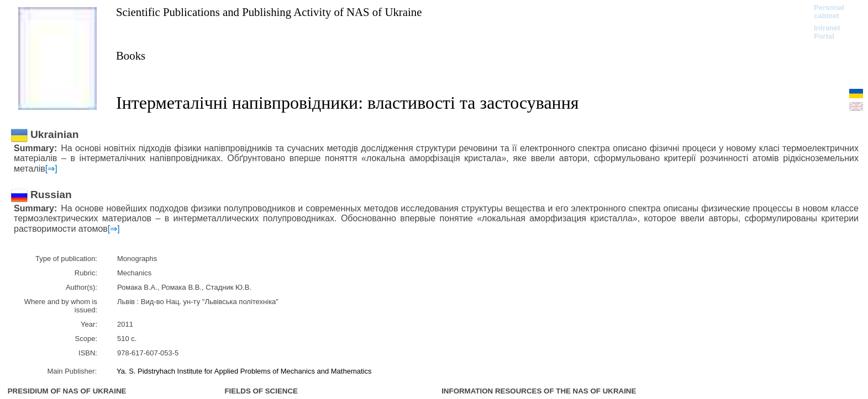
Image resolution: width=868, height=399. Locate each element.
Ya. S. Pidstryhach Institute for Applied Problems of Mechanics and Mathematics (244, 371)
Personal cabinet (829, 12)
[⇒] (51, 169)
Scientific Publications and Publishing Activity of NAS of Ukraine (269, 12)
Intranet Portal (827, 32)
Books (131, 55)
